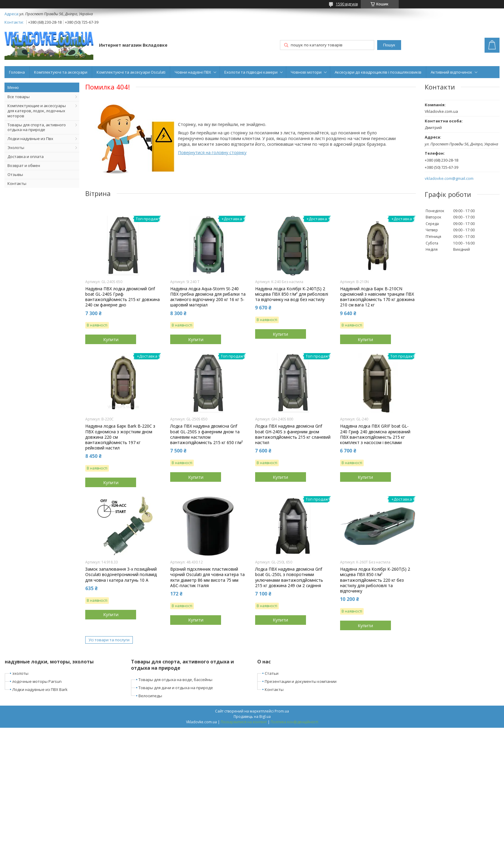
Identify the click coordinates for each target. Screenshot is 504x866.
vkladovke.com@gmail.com (449, 178)
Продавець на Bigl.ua (252, 717)
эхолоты (20, 673)
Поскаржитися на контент (244, 722)
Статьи (272, 673)
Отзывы (15, 174)
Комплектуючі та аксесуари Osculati (131, 72)
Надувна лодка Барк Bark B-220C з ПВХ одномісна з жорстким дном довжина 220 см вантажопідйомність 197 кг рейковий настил (120, 437)
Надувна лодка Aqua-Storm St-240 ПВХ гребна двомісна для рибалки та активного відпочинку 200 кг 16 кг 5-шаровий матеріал (208, 297)
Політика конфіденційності (294, 722)
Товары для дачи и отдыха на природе (176, 688)
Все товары (19, 97)
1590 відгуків (347, 4)
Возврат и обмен (24, 165)
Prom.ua (282, 711)
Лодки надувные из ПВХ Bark (40, 689)
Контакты (17, 183)
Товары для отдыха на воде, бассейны (175, 680)
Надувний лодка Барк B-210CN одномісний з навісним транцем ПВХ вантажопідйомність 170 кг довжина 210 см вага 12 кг (377, 297)
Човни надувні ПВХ (193, 72)
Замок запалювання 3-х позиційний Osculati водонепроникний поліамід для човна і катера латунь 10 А (121, 575)
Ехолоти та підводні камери (251, 72)
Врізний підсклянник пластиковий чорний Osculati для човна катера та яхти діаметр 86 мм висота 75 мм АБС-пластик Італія (207, 577)
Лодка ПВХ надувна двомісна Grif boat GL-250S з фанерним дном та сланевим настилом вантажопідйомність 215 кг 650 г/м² (207, 434)
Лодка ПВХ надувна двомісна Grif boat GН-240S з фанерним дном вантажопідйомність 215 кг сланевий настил (293, 434)
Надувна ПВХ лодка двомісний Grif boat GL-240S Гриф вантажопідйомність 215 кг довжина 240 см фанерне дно (122, 297)
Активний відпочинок (452, 72)
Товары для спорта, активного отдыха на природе (37, 127)
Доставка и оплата (26, 157)
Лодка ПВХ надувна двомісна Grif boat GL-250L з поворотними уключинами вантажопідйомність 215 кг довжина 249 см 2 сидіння (289, 577)
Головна (17, 72)
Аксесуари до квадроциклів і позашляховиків (378, 72)
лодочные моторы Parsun (37, 681)
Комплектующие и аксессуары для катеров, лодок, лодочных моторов (37, 111)
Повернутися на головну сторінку (212, 152)
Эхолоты (16, 148)
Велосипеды (150, 696)
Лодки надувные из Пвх (30, 139)
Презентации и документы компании (301, 681)
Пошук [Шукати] (389, 45)
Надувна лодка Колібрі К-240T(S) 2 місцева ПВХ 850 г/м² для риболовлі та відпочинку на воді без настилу (292, 294)
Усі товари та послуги (109, 640)
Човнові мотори (306, 72)
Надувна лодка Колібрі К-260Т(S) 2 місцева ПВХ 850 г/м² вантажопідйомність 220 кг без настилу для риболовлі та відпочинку (375, 580)
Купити (111, 339)
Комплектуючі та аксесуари (61, 72)
